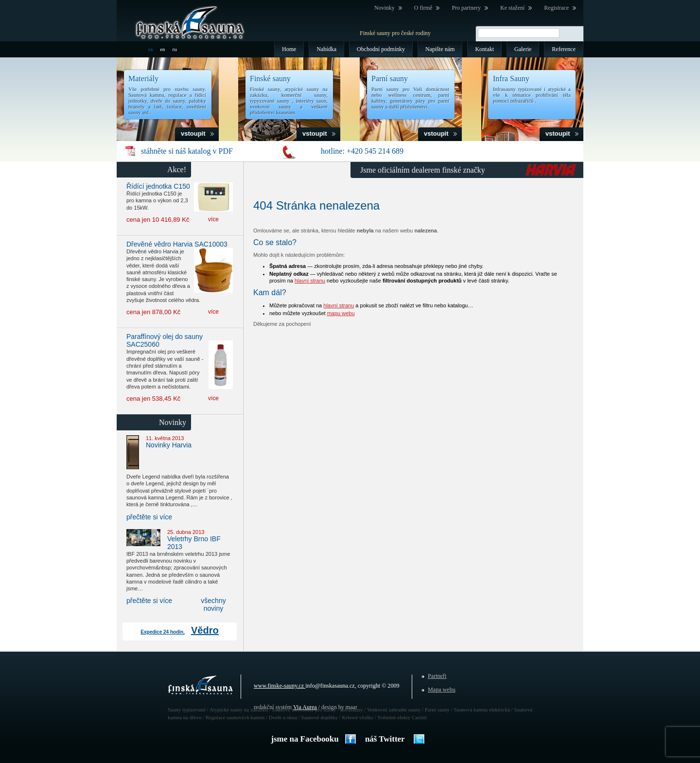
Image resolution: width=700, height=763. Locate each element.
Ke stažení (512, 8)
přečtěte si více (149, 517)
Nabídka (326, 49)
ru (175, 49)
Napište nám (440, 49)
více (213, 219)
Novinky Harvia (169, 445)
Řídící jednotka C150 (158, 186)
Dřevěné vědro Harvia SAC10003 (177, 244)
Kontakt (484, 49)
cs (150, 49)
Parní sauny (390, 79)
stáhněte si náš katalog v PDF (187, 151)
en (162, 49)
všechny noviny (213, 604)
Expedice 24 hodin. (163, 632)
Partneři (437, 676)
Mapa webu (442, 690)
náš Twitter (385, 739)
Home (289, 49)
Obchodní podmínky (381, 49)
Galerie (523, 49)
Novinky (385, 8)
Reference (564, 49)
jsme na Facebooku (305, 739)
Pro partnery (466, 8)
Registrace (556, 8)
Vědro (205, 630)
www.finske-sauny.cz (279, 686)
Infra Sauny (511, 79)
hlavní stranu (310, 281)
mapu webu (341, 313)
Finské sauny (270, 79)
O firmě (423, 8)
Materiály (143, 79)
